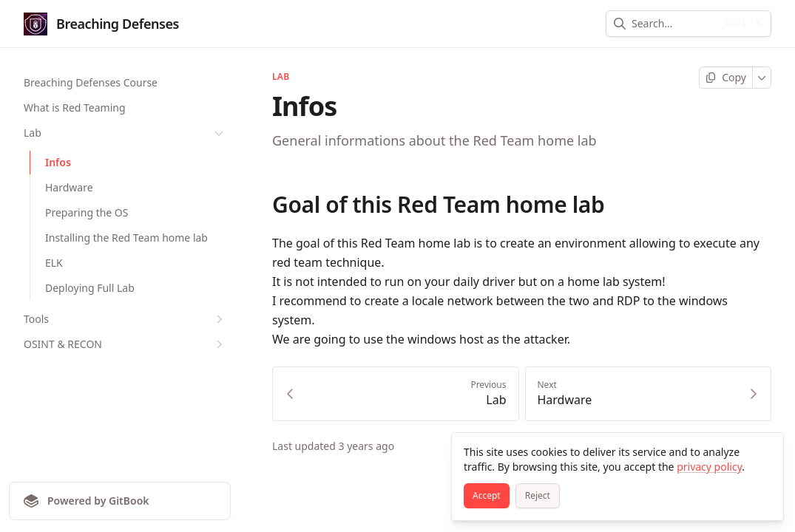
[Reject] (538, 496)
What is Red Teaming (75, 108)
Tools (125, 319)
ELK (54, 263)
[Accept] (487, 496)
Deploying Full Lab (90, 288)
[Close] (765, 451)
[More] (762, 78)
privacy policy (709, 467)
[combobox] (673, 24)
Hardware (69, 187)
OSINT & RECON (125, 344)
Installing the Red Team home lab (126, 238)
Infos (58, 162)
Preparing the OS (87, 212)
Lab (125, 133)
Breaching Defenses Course (91, 82)
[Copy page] (726, 78)
